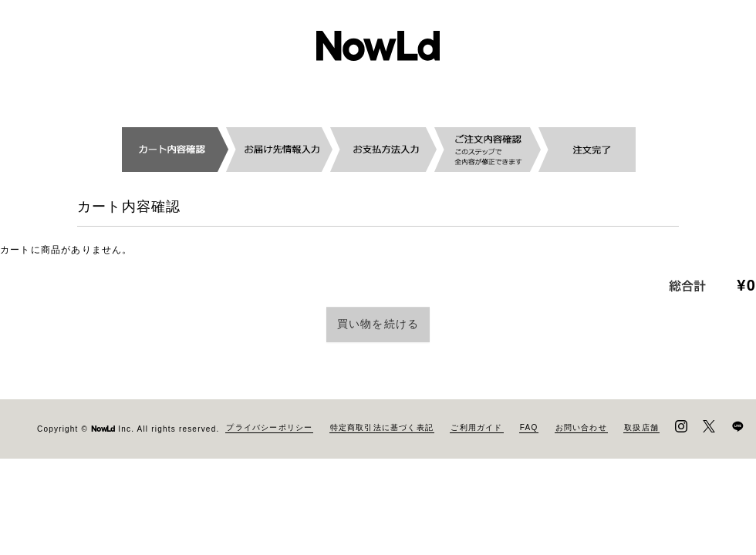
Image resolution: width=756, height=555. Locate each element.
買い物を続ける (378, 324)
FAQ (529, 484)
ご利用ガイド (476, 484)
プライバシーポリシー (269, 484)
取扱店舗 (641, 484)
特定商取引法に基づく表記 (382, 484)
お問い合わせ (581, 484)
